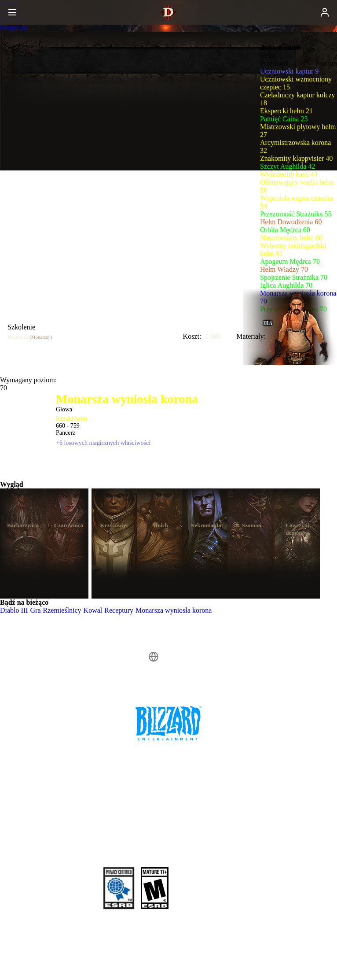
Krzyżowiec (115, 525)
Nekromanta (206, 525)
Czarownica (69, 525)
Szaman (252, 525)
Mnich (160, 525)
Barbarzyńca (23, 525)
